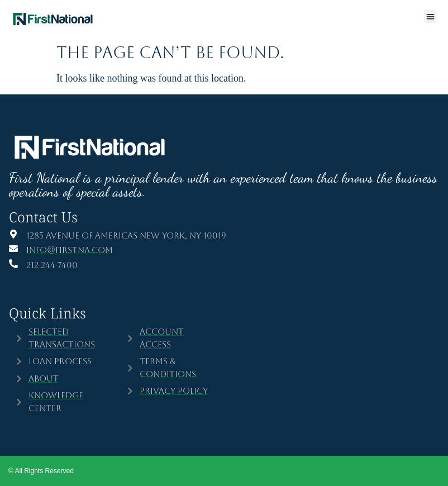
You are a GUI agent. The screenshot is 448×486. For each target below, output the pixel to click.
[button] (430, 16)
